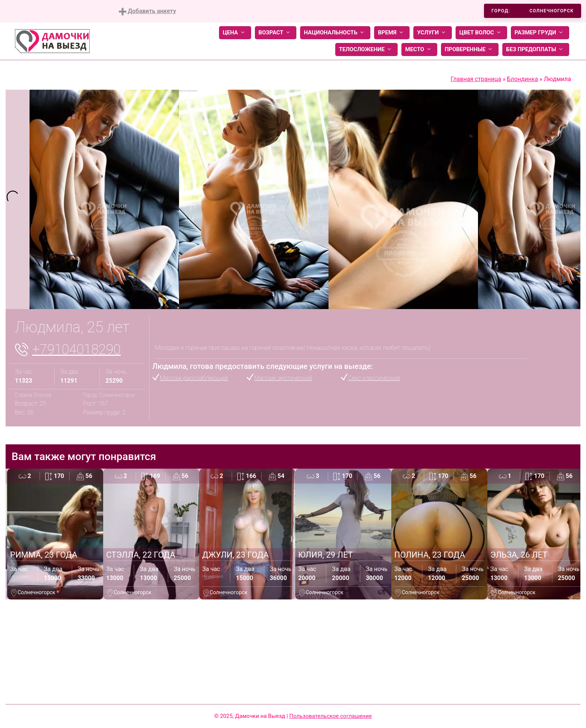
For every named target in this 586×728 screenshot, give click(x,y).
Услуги (433, 33)
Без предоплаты (536, 50)
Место (419, 50)
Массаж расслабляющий (194, 378)
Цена (235, 33)
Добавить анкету (147, 11)
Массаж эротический (283, 378)
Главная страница (476, 79)
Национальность (335, 33)
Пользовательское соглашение (331, 716)
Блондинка (522, 79)
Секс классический (374, 378)
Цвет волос (481, 33)
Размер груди (540, 33)
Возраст (276, 33)
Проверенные (470, 50)
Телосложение (366, 50)
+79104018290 (76, 349)
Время (392, 33)
